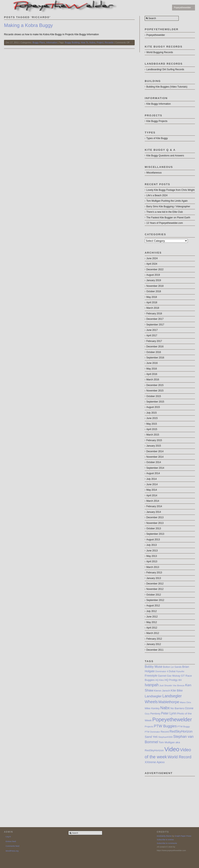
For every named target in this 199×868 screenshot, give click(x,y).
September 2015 (155, 402)
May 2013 (152, 556)
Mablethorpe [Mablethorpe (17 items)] (169, 702)
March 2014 (153, 501)
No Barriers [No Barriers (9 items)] (177, 708)
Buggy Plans (39, 42)
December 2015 (155, 385)
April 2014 (152, 495)
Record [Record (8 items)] (165, 732)
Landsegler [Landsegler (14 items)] (153, 696)
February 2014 (154, 506)
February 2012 (154, 639)
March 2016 (153, 380)
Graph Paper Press (183, 836)
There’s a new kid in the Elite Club (165, 212)
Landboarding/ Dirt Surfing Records (165, 69)
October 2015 (154, 396)
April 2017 (152, 335)
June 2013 (152, 551)
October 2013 (154, 528)
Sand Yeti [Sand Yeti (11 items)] (151, 737)
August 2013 (153, 540)
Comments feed (12, 846)
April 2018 (152, 302)
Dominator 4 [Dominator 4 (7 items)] (162, 671)
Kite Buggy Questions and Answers (165, 156)
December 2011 (155, 650)
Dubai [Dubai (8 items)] (172, 671)
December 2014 (155, 451)
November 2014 (155, 457)
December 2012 (155, 584)
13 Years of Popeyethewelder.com (165, 223)
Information (52, 42)
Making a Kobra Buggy (28, 25)
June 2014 (152, 484)
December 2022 (155, 269)
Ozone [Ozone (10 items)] (189, 708)
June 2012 (152, 617)
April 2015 (152, 429)
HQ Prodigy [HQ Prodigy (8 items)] (171, 680)
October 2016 (154, 352)
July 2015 (151, 413)
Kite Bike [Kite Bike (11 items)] (177, 690)
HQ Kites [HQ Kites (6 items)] (160, 680)
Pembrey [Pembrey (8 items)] (155, 714)
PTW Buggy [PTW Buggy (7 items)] (184, 726)
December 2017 (155, 319)
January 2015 (154, 446)
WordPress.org (12, 851)
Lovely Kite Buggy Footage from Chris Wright (170, 190)
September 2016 (155, 358)
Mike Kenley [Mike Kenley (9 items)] (152, 708)
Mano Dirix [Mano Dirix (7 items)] (186, 702)
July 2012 (151, 611)
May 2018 (152, 297)
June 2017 (152, 330)
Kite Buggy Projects (157, 121)
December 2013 (155, 517)
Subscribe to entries (165, 840)
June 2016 (152, 363)
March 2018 (153, 308)
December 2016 (155, 347)
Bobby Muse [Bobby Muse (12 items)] (153, 667)
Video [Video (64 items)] (172, 749)
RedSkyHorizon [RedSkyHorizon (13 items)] (181, 731)
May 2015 (152, 424)
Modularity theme (164, 836)
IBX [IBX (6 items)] (180, 680)
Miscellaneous (154, 173)
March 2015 (153, 435)
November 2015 (155, 391)
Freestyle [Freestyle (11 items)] (151, 676)
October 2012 (154, 595)
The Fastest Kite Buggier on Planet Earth (168, 218)
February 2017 (154, 341)
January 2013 (154, 578)
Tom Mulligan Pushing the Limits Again (167, 201)
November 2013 (155, 523)
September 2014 (155, 468)
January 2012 (154, 644)
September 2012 (155, 600)
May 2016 (152, 369)
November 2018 (155, 286)
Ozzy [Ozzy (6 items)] (147, 714)
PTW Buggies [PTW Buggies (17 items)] (165, 726)
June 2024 (152, 258)
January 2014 (154, 512)
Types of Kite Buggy (157, 138)
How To (84, 42)
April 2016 (152, 374)
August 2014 (153, 473)
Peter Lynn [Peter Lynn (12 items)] (169, 713)
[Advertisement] (170, 796)
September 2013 (155, 534)
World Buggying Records (160, 52)
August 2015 (153, 407)
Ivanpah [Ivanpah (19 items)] (152, 685)
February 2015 (154, 440)
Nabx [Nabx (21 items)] (165, 708)
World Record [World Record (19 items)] (180, 757)
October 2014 (154, 462)
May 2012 (152, 622)
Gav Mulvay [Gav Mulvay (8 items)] (174, 676)
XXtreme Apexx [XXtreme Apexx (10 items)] (155, 762)
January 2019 (154, 280)
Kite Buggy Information (158, 104)
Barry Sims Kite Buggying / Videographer (168, 206)
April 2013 (152, 561)
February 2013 (154, 573)
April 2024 (152, 264)
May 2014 (152, 490)
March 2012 (153, 633)
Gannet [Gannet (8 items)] (162, 676)
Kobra (92, 42)
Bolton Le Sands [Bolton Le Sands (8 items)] (172, 667)
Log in (8, 837)
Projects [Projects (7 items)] (149, 726)
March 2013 (153, 567)
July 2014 (151, 479)
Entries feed (11, 841)
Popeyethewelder (182, 7)
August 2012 (153, 606)
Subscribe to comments (167, 843)
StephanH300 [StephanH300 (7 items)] (165, 737)
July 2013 (151, 545)
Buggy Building (72, 42)
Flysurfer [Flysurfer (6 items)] (180, 671)
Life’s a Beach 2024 (157, 195)
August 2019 (153, 275)
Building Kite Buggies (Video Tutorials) (167, 87)
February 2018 (154, 314)
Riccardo (109, 42)
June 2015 (152, 418)
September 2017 (155, 325)
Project (100, 42)
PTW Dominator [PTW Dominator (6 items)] (152, 732)
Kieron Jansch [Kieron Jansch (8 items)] (162, 691)
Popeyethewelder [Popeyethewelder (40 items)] (172, 719)
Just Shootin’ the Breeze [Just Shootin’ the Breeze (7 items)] (172, 685)
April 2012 (152, 628)
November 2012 (155, 589)
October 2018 (154, 291)
